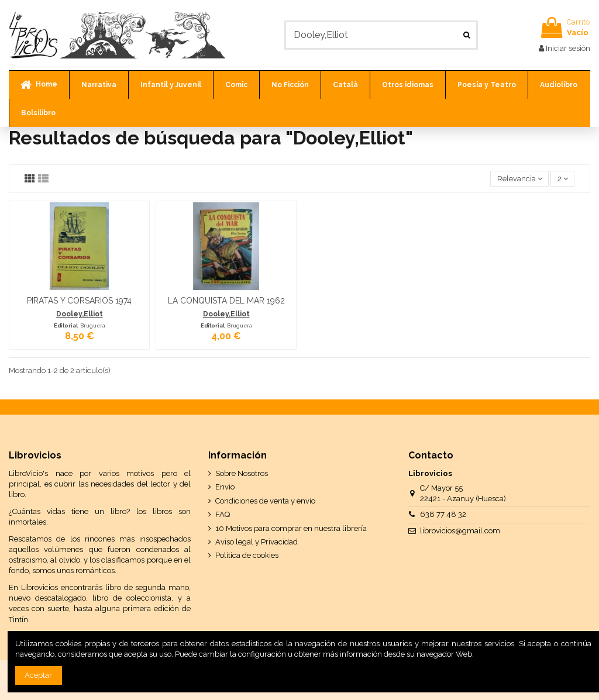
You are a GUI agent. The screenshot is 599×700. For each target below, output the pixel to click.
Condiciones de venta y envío (265, 501)
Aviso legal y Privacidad (257, 542)
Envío (225, 487)
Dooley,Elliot (80, 314)
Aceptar (38, 675)
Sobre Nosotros (242, 473)
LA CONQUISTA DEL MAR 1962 (226, 301)
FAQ (223, 514)
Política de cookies (247, 555)
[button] (99, 85)
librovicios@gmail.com (460, 531)
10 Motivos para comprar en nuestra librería (291, 528)
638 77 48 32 (443, 514)
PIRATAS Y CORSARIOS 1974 (79, 301)
